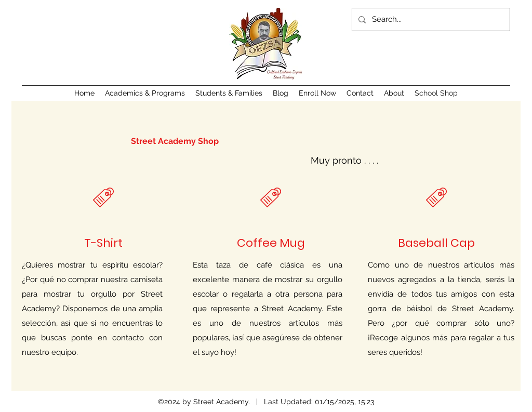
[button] (145, 93)
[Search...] (430, 19)
